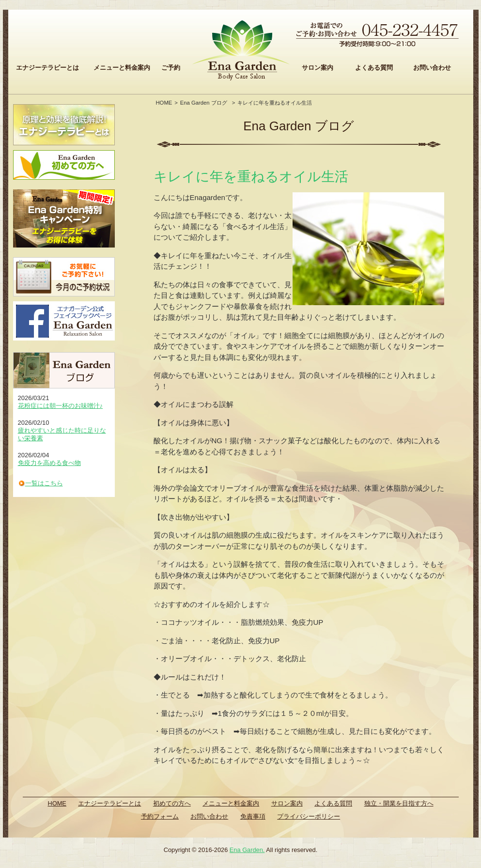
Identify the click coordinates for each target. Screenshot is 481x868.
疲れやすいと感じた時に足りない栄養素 (62, 434)
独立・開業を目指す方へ (399, 803)
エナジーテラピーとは (47, 68)
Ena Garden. (247, 850)
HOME (164, 103)
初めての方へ (172, 803)
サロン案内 (318, 68)
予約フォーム (160, 816)
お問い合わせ (432, 68)
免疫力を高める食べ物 (49, 463)
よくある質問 (374, 68)
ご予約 (171, 68)
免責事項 (253, 816)
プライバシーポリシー (309, 816)
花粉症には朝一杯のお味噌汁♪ (61, 406)
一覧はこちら (44, 483)
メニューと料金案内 (122, 68)
